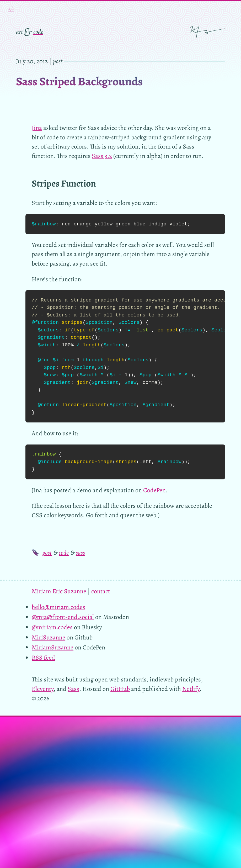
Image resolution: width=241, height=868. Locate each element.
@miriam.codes (52, 627)
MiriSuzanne (49, 637)
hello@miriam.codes (58, 607)
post (47, 553)
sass (80, 553)
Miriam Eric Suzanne (59, 591)
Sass (73, 689)
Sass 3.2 (102, 156)
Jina (37, 128)
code (38, 32)
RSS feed (43, 658)
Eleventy (43, 689)
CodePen (154, 490)
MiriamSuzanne (53, 647)
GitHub (120, 689)
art (19, 32)
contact (101, 591)
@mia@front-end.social (63, 617)
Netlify (191, 689)
